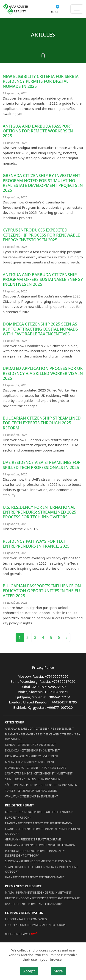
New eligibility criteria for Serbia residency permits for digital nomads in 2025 (41, 81)
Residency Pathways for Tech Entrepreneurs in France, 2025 (36, 544)
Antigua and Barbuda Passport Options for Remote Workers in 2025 (38, 131)
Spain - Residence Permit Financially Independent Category (42, 869)
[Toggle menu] (77, 9)
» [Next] (67, 637)
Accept (29, 971)
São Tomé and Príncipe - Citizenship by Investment (42, 785)
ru (53, 11)
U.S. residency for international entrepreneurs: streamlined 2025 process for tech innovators (40, 512)
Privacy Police (43, 667)
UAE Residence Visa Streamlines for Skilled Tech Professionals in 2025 (42, 465)
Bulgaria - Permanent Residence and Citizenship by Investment (43, 737)
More (58, 971)
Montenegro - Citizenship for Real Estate (36, 768)
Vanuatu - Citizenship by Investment (32, 796)
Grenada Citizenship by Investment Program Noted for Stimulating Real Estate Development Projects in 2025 (43, 183)
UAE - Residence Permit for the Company (34, 877)
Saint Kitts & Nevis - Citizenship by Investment (39, 773)
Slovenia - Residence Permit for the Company (38, 861)
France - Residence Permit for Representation (39, 823)
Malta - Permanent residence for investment (38, 893)
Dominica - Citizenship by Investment (32, 750)
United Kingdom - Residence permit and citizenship (43, 898)
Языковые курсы (18, 934)
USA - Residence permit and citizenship (33, 904)
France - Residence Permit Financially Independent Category (43, 831)
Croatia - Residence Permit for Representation (39, 812)
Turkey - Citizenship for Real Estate (31, 791)
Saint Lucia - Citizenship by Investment (33, 779)
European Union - (18, 818)
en (57, 11)
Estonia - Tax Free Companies (26, 919)
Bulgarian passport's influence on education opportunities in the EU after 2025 (42, 591)
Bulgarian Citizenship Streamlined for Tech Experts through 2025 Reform (42, 423)
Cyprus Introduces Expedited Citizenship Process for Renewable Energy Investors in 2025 (41, 235)
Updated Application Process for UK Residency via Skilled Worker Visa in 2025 (43, 373)
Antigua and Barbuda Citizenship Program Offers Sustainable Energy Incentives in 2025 (43, 279)
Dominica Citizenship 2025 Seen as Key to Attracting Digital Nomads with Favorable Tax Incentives (40, 329)
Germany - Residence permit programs (33, 839)
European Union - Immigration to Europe (36, 925)
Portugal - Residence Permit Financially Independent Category (35, 853)
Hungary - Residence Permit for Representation (40, 845)
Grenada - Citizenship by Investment (32, 756)
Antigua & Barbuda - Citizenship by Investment (39, 729)
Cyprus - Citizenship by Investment (30, 745)
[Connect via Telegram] (58, 6)
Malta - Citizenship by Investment (30, 762)
